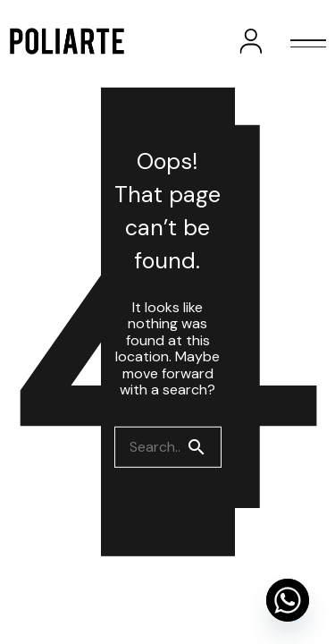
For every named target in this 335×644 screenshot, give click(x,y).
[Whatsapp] (288, 600)
